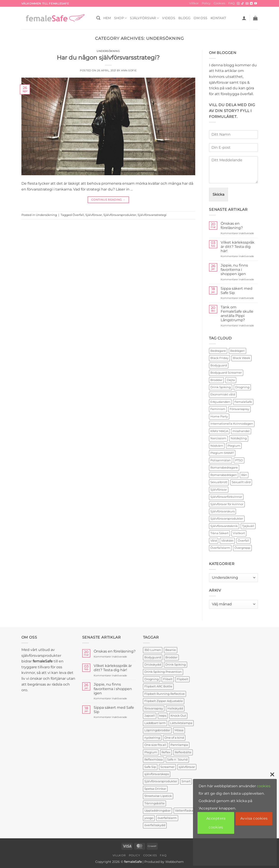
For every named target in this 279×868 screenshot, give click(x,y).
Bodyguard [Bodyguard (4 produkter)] (153, 657)
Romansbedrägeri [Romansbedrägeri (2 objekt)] (224, 475)
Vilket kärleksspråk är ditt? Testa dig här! (238, 247)
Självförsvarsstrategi (152, 215)
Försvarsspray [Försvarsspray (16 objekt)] (239, 409)
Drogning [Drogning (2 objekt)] (242, 387)
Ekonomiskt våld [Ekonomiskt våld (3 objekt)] (223, 394)
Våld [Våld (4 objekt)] (214, 541)
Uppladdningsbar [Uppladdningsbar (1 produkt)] (158, 811)
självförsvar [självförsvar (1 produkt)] (187, 767)
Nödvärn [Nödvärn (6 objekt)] (217, 446)
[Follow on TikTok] (243, 4)
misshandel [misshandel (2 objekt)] (241, 431)
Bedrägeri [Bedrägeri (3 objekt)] (237, 351)
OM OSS (201, 18)
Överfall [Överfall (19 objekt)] (244, 541)
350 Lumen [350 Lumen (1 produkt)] (153, 650)
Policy (206, 3)
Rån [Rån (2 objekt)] (244, 475)
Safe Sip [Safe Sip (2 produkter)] (150, 767)
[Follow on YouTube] (256, 4)
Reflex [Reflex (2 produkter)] (166, 752)
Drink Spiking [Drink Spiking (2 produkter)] (176, 665)
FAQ (231, 3)
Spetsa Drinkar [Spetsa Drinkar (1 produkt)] (155, 789)
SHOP (121, 18)
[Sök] (98, 18)
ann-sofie (129, 70)
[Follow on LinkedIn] (251, 4)
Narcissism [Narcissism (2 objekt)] (218, 438)
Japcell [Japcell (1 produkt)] (150, 716)
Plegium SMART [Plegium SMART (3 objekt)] (222, 453)
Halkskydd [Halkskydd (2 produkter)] (175, 708)
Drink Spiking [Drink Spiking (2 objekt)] (221, 387)
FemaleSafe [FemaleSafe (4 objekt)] (243, 402)
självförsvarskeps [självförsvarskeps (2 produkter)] (157, 774)
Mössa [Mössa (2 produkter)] (179, 730)
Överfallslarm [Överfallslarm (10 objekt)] (220, 548)
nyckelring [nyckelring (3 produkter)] (152, 738)
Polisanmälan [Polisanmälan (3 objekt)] (221, 460)
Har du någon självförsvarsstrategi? (108, 57)
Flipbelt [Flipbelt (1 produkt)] (183, 679)
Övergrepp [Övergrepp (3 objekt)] (242, 548)
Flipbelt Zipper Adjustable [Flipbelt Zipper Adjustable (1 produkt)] (164, 701)
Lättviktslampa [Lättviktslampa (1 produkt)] (181, 723)
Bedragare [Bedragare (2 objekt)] (218, 351)
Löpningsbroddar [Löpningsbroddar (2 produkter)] (157, 730)
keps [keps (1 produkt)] (163, 716)
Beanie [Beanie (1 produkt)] (171, 650)
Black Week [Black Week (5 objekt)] (242, 358)
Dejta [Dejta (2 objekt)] (231, 380)
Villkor (194, 3)
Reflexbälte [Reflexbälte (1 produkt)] (183, 752)
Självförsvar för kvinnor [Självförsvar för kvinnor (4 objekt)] (227, 504)
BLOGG (184, 18)
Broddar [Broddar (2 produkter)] (171, 657)
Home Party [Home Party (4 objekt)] (219, 416)
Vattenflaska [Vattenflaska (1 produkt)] (184, 811)
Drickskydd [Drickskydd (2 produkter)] (153, 665)
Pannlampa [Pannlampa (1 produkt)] (179, 745)
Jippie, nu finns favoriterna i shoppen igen (234, 270)
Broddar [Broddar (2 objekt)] (216, 380)
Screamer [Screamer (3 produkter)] (167, 767)
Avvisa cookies (254, 818)
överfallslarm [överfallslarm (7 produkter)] (167, 818)
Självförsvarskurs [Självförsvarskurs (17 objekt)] (222, 511)
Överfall (78, 215)
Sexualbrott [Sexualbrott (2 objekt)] (219, 482)
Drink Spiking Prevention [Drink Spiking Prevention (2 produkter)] (163, 672)
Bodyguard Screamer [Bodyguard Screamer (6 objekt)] (226, 373)
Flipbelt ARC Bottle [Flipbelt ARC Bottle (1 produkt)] (158, 686)
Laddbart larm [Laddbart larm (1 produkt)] (155, 723)
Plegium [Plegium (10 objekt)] (234, 446)
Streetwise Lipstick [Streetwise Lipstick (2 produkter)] (158, 796)
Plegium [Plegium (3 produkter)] (151, 752)
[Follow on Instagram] (238, 4)
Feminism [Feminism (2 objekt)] (218, 409)
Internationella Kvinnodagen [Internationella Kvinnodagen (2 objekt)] (232, 424)
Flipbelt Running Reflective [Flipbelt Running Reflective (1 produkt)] (164, 694)
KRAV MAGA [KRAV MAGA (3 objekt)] (219, 431)
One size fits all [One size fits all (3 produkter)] (155, 745)
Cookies (219, 3)
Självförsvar (144, 18)
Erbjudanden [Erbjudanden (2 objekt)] (220, 402)
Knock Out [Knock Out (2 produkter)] (178, 716)
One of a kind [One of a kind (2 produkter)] (174, 738)
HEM (107, 18)
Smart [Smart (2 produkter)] (186, 781)
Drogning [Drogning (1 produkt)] (152, 679)
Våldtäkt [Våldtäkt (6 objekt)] (227, 541)
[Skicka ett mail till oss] (247, 4)
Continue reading (108, 200)
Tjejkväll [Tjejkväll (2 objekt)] (248, 526)
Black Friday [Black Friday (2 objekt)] (219, 358)
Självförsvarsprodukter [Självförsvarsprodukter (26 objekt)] (227, 519)
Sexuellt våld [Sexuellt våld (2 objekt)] (241, 482)
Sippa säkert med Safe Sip (237, 291)
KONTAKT (218, 18)
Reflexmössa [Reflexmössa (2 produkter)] (154, 759)
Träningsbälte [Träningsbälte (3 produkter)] (154, 803)
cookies (264, 786)
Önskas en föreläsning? (232, 226)
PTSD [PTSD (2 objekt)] (239, 460)
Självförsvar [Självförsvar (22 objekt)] (219, 490)
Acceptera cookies (216, 823)
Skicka (218, 194)
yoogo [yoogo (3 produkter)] (149, 818)
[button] (244, 18)
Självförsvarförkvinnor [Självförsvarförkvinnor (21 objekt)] (226, 497)
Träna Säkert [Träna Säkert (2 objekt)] (219, 533)
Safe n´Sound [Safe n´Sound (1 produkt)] (177, 759)
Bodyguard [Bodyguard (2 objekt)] (219, 365)
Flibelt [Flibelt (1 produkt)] (168, 679)
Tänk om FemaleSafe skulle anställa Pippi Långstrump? (237, 314)
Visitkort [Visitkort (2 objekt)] (239, 533)
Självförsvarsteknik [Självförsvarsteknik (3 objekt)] (224, 526)
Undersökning (108, 51)
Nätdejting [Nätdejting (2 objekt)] (239, 438)
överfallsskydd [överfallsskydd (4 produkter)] (155, 825)
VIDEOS (169, 18)
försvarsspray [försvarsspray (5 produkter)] (154, 708)
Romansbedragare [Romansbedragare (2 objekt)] (224, 468)
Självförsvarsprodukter (120, 215)
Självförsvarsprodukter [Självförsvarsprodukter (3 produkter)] (161, 781)
